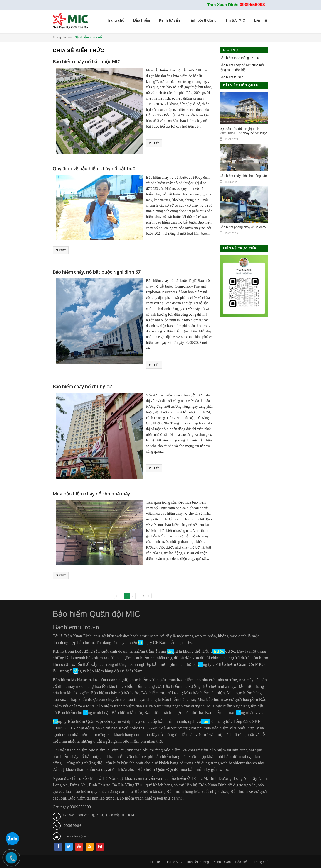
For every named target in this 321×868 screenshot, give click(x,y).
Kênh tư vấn (222, 862)
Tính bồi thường (198, 862)
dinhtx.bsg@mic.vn (78, 836)
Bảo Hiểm (242, 862)
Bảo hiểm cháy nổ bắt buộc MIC (86, 62)
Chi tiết (154, 143)
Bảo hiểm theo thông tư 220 (239, 58)
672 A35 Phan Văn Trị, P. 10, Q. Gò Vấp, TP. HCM (98, 815)
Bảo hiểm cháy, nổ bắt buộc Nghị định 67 (96, 272)
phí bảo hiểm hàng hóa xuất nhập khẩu (182, 757)
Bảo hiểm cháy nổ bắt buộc (115, 693)
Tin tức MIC (173, 862)
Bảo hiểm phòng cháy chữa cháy (243, 227)
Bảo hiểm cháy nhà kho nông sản (243, 176)
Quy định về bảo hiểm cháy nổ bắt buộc (95, 169)
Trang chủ (60, 37)
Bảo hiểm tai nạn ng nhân (230, 713)
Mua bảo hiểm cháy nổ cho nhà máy (91, 494)
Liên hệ (156, 862)
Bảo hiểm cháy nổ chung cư (82, 386)
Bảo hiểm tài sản (231, 77)
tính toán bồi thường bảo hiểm (154, 750)
